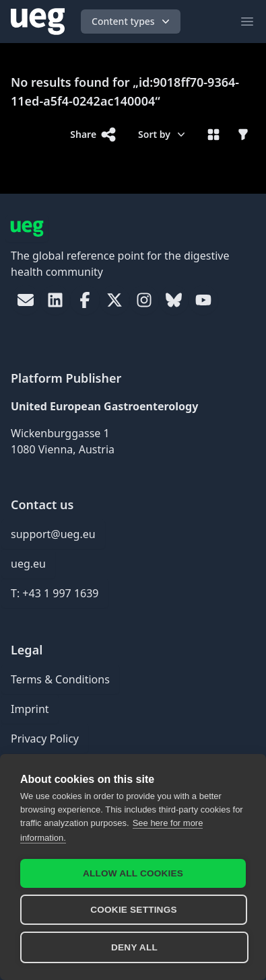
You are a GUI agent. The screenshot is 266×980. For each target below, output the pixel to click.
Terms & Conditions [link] (60, 679)
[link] (26, 300)
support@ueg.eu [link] (53, 534)
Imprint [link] (30, 709)
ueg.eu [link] (28, 564)
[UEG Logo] (38, 22)
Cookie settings (133, 910)
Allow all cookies (133, 873)
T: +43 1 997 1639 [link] (55, 593)
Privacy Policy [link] (45, 739)
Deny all (134, 947)
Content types (132, 22)
